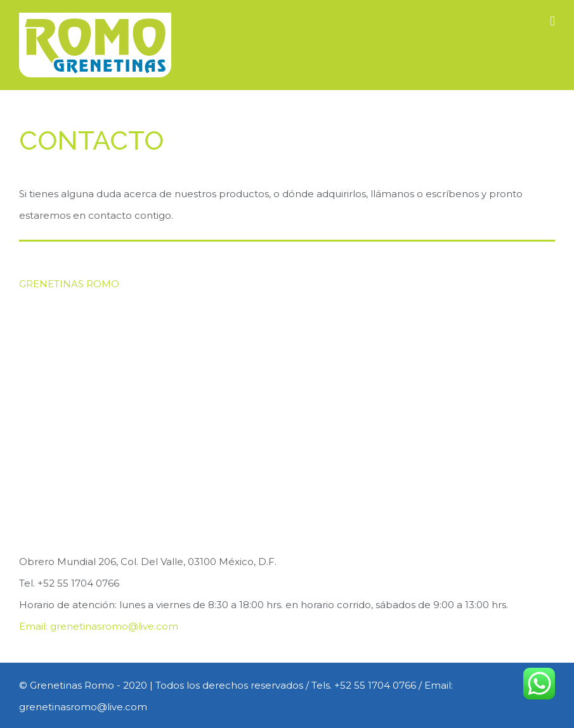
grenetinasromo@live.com (114, 626)
